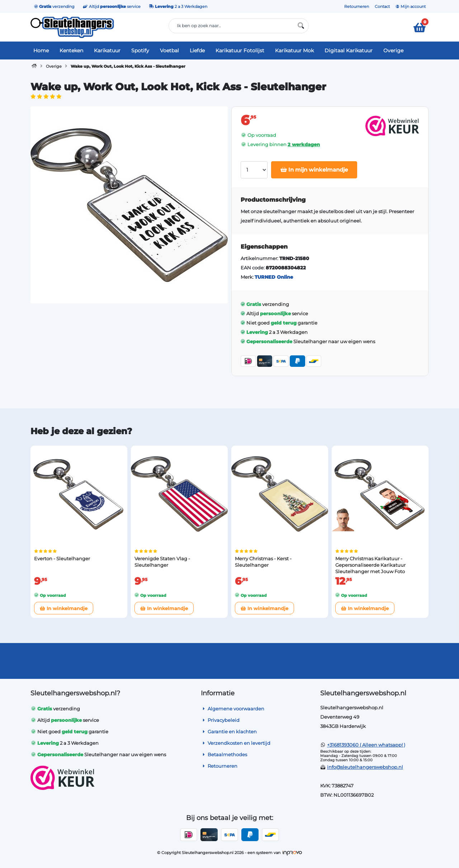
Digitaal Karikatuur (349, 51)
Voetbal (169, 51)
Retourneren (357, 6)
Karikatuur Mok (294, 51)
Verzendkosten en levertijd (236, 743)
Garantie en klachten (229, 732)
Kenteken (71, 51)
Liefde (197, 51)
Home (41, 51)
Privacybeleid (220, 720)
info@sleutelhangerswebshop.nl (365, 767)
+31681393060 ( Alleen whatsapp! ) (366, 745)
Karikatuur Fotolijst (240, 51)
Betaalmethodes (224, 754)
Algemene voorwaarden (233, 709)
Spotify (140, 51)
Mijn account (411, 6)
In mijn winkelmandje (314, 170)
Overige (393, 51)
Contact (382, 6)
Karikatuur (107, 51)
